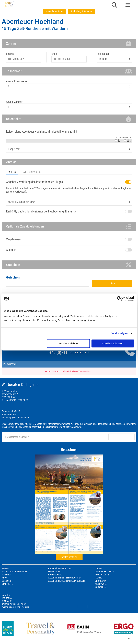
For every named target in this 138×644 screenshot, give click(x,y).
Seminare (7, 601)
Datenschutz (55, 575)
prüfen (112, 283)
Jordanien (101, 587)
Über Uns (7, 581)
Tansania (7, 598)
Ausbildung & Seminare (82, 11)
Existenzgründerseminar (15, 607)
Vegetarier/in (14, 239)
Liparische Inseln (105, 572)
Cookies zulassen (113, 343)
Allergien (11, 250)
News (5, 578)
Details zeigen (119, 333)
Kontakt (6, 575)
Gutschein (13, 277)
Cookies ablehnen (68, 343)
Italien (99, 569)
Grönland (100, 581)
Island (99, 578)
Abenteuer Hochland (33, 22)
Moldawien (101, 584)
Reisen (5, 569)
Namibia (6, 595)
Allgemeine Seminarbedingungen (66, 581)
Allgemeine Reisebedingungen (65, 578)
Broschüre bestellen (60, 569)
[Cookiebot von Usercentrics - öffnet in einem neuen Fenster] (119, 299)
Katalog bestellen (69, 557)
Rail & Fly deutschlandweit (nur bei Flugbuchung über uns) (41, 211)
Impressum (54, 572)
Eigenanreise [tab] (32, 172)
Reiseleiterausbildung (14, 604)
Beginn (10, 54)
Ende (54, 54)
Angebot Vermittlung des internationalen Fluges (34, 182)
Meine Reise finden (55, 11)
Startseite (7, 584)
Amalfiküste (102, 575)
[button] (114, 5)
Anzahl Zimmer (14, 102)
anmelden (121, 437)
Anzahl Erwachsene (17, 81)
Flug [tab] (12, 172)
